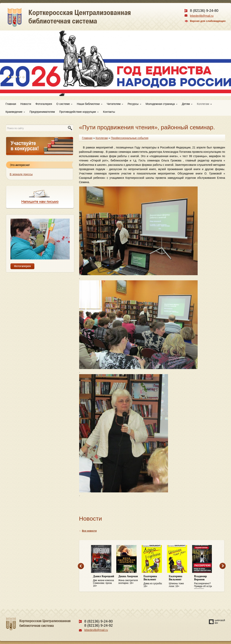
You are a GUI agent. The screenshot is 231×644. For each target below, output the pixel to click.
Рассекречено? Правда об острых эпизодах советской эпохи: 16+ (205, 582)
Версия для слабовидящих (208, 21)
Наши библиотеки (90, 104)
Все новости (89, 531)
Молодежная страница (162, 104)
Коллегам (204, 104)
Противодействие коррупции (79, 112)
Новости (26, 104)
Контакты (109, 112)
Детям (187, 104)
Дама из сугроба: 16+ (154, 581)
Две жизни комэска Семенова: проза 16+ (104, 581)
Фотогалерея (44, 104)
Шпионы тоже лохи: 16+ (179, 581)
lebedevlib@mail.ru (202, 16)
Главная (11, 104)
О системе (64, 104)
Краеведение (15, 112)
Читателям (115, 104)
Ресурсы (134, 104)
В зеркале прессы (21, 174)
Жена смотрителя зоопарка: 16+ (129, 580)
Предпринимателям (42, 112)
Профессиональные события (130, 138)
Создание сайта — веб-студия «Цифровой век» (217, 622)
